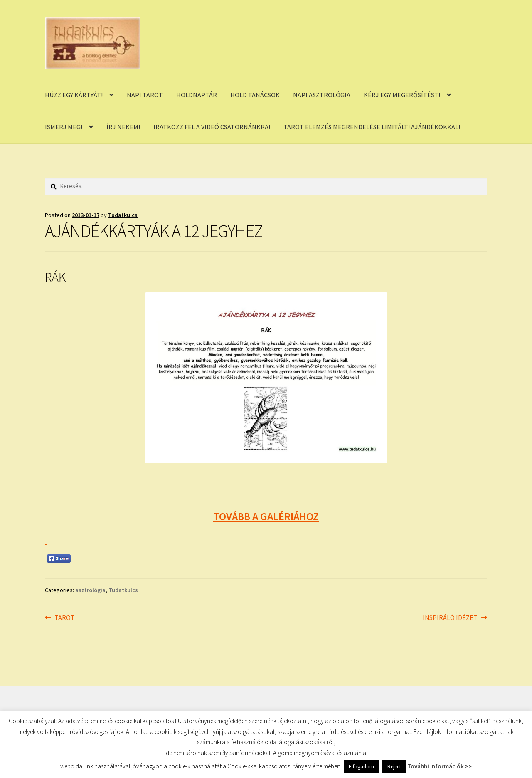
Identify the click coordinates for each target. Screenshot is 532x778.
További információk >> (440, 766)
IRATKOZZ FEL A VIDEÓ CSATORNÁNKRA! (212, 127)
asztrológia (90, 590)
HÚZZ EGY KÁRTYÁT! (74, 95)
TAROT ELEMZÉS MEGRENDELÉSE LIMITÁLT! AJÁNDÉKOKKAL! (372, 127)
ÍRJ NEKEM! (123, 127)
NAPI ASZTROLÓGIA (322, 95)
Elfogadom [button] (361, 767)
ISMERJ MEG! (64, 127)
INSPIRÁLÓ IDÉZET (450, 618)
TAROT (64, 618)
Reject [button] (394, 767)
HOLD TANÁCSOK (255, 95)
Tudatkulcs (123, 215)
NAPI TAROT (145, 95)
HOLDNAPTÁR (197, 95)
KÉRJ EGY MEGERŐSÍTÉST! (402, 95)
